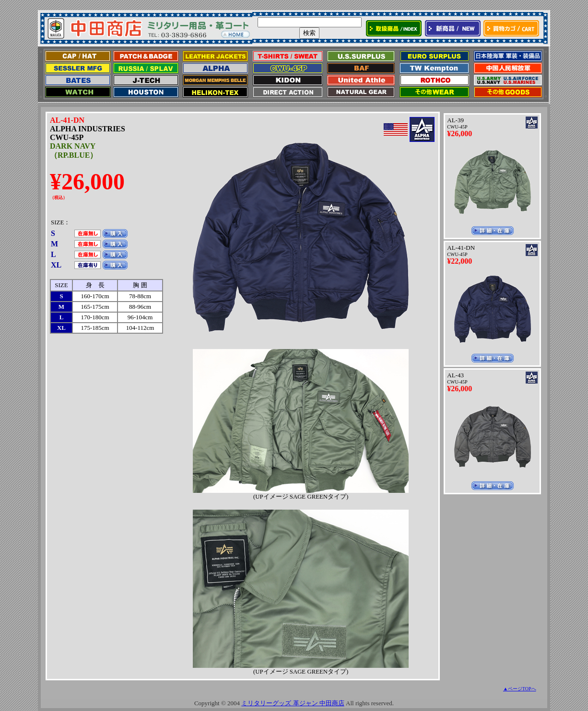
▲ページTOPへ (520, 689)
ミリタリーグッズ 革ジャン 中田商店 (293, 703)
